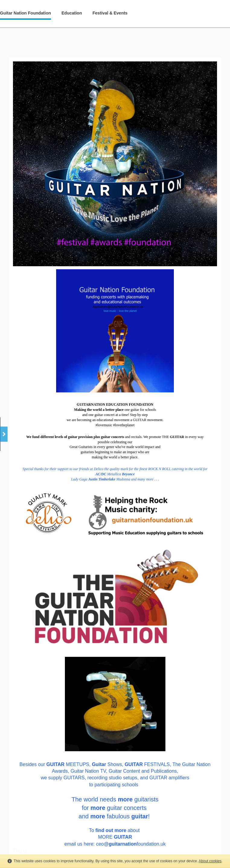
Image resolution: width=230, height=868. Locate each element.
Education (72, 13)
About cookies (210, 861)
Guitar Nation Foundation (26, 13)
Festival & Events (110, 13)
